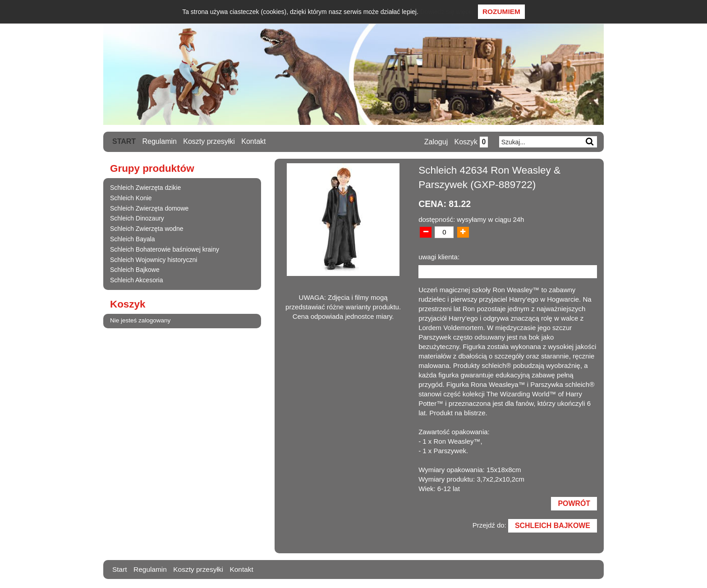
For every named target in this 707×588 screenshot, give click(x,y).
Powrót (574, 505)
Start (124, 141)
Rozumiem (501, 11)
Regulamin (160, 141)
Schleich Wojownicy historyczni (154, 259)
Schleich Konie (131, 198)
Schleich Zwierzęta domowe (149, 208)
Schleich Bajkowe (135, 270)
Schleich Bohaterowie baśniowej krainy (165, 249)
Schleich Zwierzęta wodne (147, 229)
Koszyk (471, 142)
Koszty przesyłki (209, 141)
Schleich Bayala (133, 239)
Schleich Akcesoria (137, 280)
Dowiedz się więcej (447, 12)
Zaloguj (435, 142)
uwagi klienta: (439, 257)
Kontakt (254, 141)
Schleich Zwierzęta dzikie (145, 188)
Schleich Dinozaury (137, 218)
